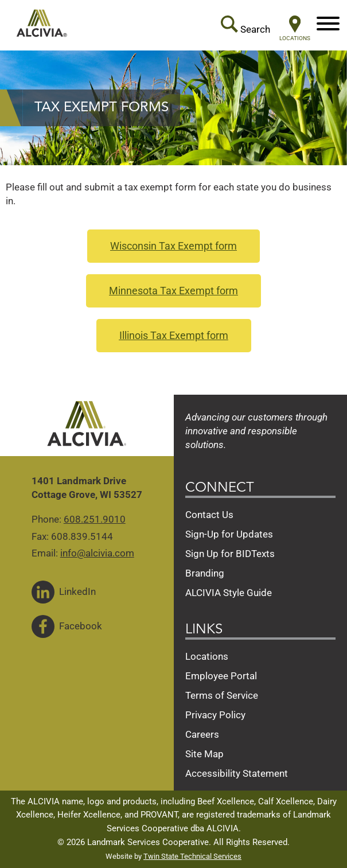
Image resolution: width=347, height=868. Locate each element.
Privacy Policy (215, 715)
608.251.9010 (95, 519)
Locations (207, 656)
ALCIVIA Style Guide (229, 593)
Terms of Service (222, 695)
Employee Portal (221, 676)
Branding (205, 573)
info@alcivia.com (97, 553)
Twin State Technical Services (192, 856)
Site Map (204, 754)
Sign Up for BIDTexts (230, 554)
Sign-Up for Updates (229, 534)
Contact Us (209, 515)
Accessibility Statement (237, 773)
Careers (202, 734)
